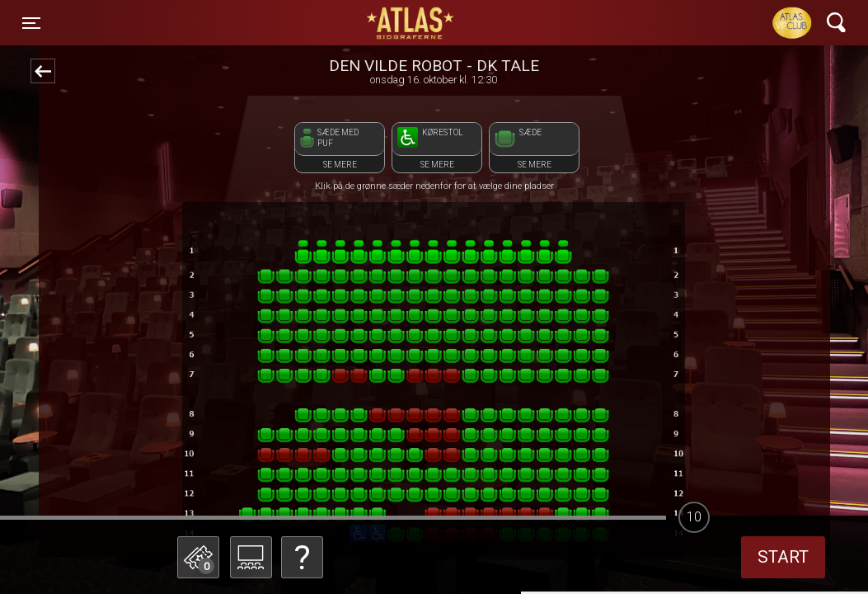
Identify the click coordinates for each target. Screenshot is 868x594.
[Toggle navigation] (31, 23)
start (783, 557)
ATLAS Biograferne (411, 23)
